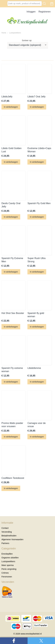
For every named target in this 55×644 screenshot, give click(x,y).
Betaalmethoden (9, 536)
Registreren (45, 12)
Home (4, 33)
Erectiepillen (7, 554)
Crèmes (5, 573)
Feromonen (7, 577)
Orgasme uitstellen (10, 558)
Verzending (7, 532)
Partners (5, 543)
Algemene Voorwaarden (12, 539)
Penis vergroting (9, 569)
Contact (5, 528)
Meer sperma (7, 565)
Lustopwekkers (15, 33)
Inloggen (31, 12)
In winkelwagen (11, 107)
